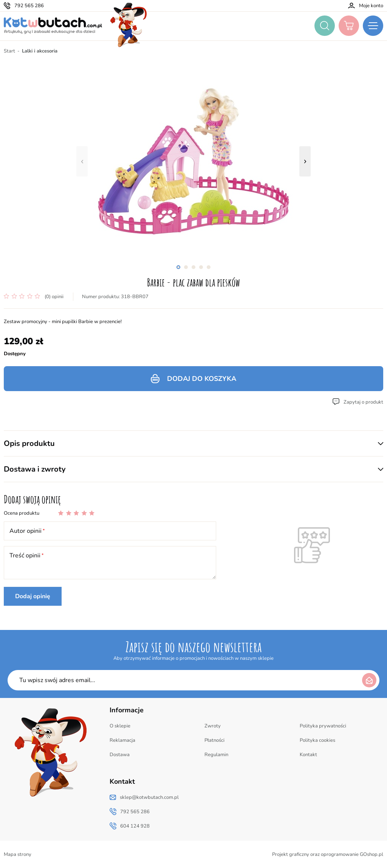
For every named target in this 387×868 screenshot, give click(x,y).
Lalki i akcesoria (40, 51)
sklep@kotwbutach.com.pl (149, 797)
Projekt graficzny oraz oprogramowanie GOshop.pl (328, 854)
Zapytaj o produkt (363, 402)
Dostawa (120, 755)
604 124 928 (135, 826)
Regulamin (216, 755)
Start (9, 51)
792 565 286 (29, 6)
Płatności (214, 740)
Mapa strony (18, 854)
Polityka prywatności (323, 726)
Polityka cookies (317, 740)
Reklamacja (122, 740)
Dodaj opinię (33, 596)
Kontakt (308, 755)
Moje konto (371, 6)
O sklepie (120, 726)
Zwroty (213, 726)
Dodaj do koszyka (202, 379)
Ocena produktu (22, 513)
